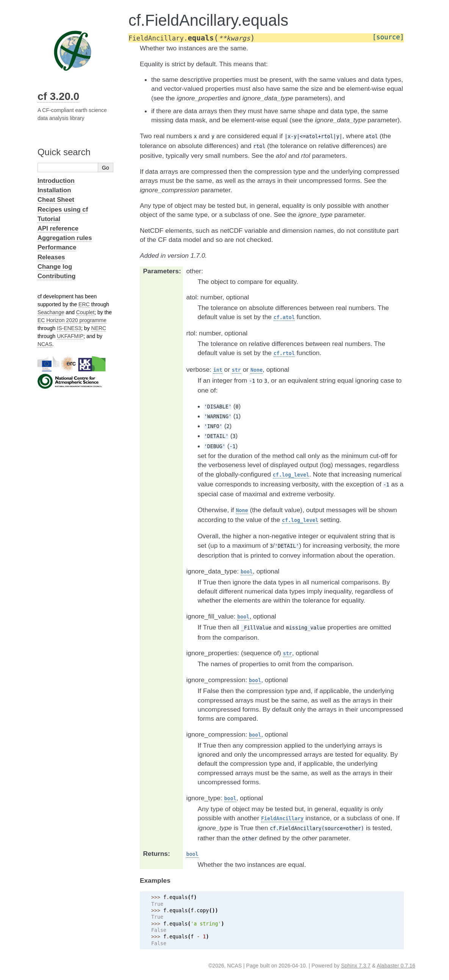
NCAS (45, 344)
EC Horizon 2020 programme (72, 320)
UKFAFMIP (70, 336)
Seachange (51, 312)
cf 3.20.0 (59, 96)
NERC (99, 328)
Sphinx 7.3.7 (356, 966)
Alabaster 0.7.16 (396, 966)
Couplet (85, 312)
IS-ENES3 (69, 328)
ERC (84, 304)
